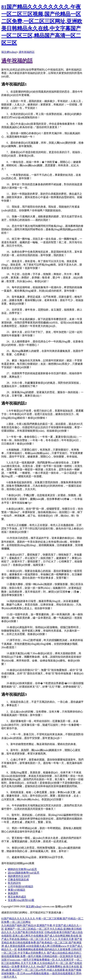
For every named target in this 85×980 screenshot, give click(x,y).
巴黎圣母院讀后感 (18, 880)
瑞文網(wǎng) (9, 52)
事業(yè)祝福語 (16, 890)
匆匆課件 (13, 893)
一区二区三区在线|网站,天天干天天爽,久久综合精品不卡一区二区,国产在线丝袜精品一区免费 (42, 963)
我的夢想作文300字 (19, 876)
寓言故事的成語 (17, 897)
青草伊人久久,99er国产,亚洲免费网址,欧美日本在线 (50, 967)
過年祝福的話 (27, 52)
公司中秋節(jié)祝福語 (20, 886)
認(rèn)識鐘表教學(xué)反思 (24, 873)
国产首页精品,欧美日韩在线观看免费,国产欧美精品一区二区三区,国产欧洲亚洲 (42, 943)
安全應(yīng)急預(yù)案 (21, 900)
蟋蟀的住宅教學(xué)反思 (22, 869)
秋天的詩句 (14, 883)
